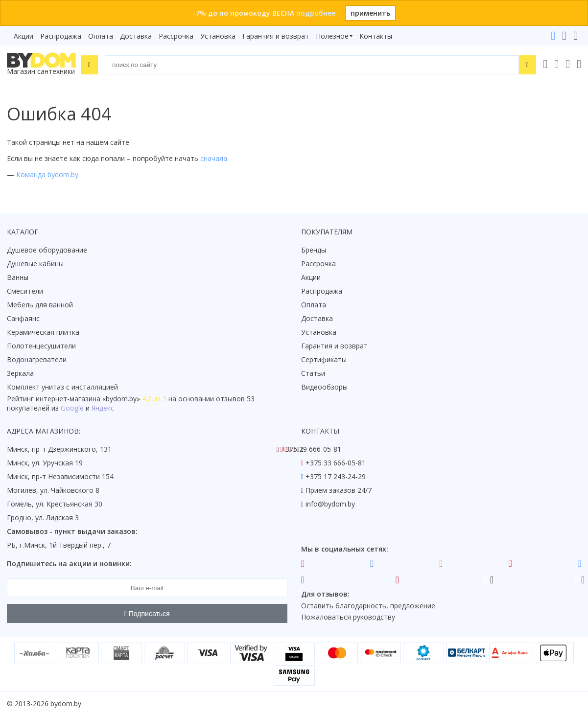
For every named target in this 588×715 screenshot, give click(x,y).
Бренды (314, 250)
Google (72, 408)
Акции (24, 36)
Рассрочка (176, 36)
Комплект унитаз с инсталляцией (62, 387)
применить (370, 13)
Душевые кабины (35, 264)
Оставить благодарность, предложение (368, 606)
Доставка (136, 36)
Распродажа (61, 36)
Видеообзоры (324, 387)
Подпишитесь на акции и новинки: (69, 564)
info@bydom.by (330, 504)
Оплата (101, 36)
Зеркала (20, 373)
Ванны (18, 277)
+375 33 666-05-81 (336, 463)
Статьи (313, 373)
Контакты (376, 36)
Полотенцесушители (41, 346)
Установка (218, 36)
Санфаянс (23, 318)
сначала (214, 158)
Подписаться (147, 614)
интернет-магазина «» (88, 399)
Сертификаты (324, 359)
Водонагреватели (37, 359)
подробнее (316, 13)
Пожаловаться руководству (348, 617)
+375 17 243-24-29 (336, 476)
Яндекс (103, 408)
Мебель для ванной (40, 305)
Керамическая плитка (43, 332)
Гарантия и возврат (276, 36)
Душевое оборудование (47, 250)
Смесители (25, 291)
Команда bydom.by (47, 174)
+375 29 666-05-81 (311, 449)
